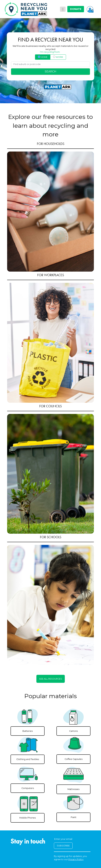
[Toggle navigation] (63, 9)
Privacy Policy (76, 859)
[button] (90, 9)
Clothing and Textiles (28, 759)
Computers (28, 788)
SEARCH (50, 72)
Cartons (73, 731)
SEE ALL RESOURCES (51, 679)
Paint (74, 817)
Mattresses (73, 789)
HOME (43, 57)
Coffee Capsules (74, 759)
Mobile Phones (28, 818)
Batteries (28, 731)
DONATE (76, 9)
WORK (58, 57)
